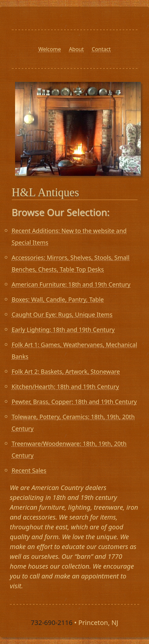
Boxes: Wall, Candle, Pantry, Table (58, 299)
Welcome (50, 49)
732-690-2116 (52, 623)
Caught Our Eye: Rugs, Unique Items (62, 314)
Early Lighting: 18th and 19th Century (63, 330)
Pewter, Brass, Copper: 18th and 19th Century (74, 402)
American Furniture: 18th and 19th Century (71, 284)
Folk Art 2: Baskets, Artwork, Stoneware (66, 371)
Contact (101, 49)
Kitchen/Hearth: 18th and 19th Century (65, 387)
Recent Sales (29, 470)
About (76, 49)
